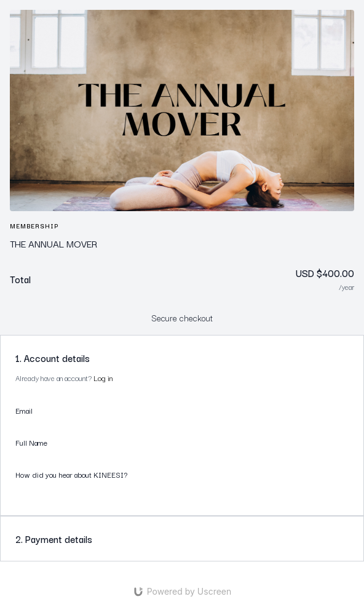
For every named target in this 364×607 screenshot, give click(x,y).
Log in (103, 378)
